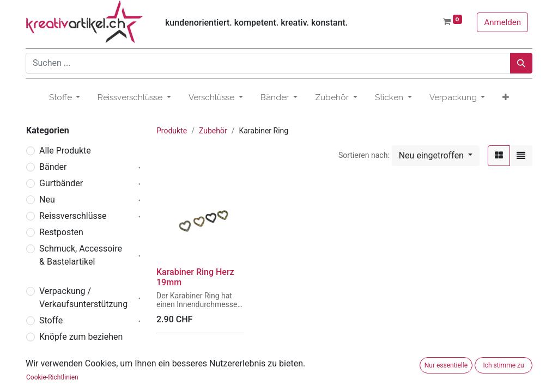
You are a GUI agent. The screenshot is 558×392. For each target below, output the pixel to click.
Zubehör (55, 369)
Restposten (61, 232)
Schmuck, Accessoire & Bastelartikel (81, 255)
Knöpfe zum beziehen (81, 337)
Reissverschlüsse (73, 216)
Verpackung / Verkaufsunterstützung (83, 298)
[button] (506, 98)
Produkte (172, 131)
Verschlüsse (63, 353)
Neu (47, 200)
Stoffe (51, 320)
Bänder (53, 167)
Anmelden (502, 22)
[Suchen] (521, 63)
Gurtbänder (61, 183)
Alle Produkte (65, 151)
